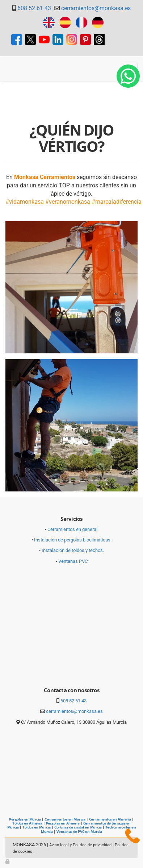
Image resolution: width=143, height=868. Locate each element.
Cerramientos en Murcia (65, 819)
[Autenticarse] (8, 861)
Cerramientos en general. (73, 529)
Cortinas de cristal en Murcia (78, 827)
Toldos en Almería (27, 823)
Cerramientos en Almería (110, 819)
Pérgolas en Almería (63, 823)
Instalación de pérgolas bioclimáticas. (73, 540)
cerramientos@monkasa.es (96, 8)
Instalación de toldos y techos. (73, 550)
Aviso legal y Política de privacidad (80, 845)
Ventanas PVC (73, 561)
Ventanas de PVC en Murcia (79, 831)
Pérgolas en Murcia (25, 819)
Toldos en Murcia (37, 827)
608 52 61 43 (34, 8)
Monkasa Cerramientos (45, 177)
